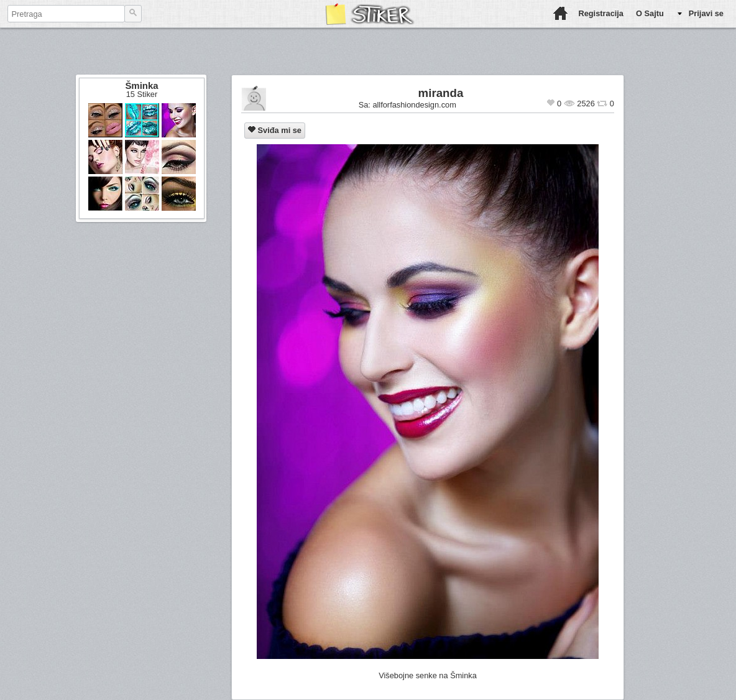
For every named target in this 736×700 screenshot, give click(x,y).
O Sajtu (650, 13)
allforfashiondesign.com (414, 105)
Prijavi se (706, 13)
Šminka (141, 85)
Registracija (601, 13)
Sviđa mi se (275, 130)
